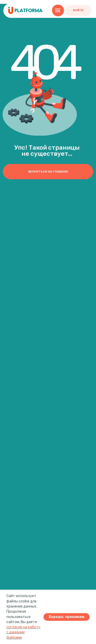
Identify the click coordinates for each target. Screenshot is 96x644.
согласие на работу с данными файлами (23, 632)
